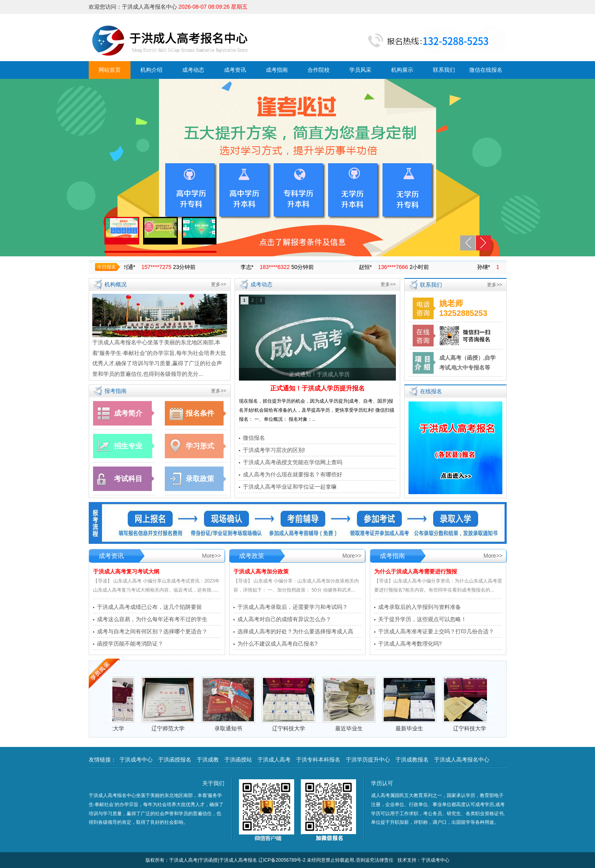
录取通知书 (233, 728)
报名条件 (200, 413)
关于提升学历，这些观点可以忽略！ (422, 619)
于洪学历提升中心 (368, 760)
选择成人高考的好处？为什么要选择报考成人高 (295, 631)
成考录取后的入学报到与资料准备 (420, 607)
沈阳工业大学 (112, 728)
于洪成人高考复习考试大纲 (126, 571)
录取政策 (200, 479)
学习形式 (200, 446)
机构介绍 (151, 70)
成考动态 (193, 70)
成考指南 (277, 70)
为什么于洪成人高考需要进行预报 (416, 571)
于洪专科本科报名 (318, 760)
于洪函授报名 (175, 760)
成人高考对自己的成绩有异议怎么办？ (284, 619)
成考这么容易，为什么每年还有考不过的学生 (152, 619)
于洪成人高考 (274, 760)
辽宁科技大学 (293, 728)
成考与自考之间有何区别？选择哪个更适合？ (152, 631)
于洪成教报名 (412, 760)
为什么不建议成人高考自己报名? (278, 644)
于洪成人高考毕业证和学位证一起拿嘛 (290, 487)
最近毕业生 (354, 728)
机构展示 (402, 70)
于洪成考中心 (136, 760)
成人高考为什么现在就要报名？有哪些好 (293, 474)
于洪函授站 (238, 760)
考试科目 (128, 479)
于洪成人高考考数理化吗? (410, 644)
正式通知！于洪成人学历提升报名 (317, 388)
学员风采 (360, 70)
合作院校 (319, 70)
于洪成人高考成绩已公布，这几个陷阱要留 (149, 607)
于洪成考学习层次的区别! (274, 450)
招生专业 (128, 446)
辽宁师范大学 (173, 728)
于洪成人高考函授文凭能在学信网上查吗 (293, 462)
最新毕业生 (414, 728)
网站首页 (110, 70)
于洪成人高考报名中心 (462, 760)
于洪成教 (208, 760)
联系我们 (444, 70)
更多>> (218, 284)
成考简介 (128, 413)
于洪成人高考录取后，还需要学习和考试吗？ (293, 607)
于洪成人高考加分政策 (261, 571)
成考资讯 (235, 70)
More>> (211, 556)
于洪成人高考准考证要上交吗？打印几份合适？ (436, 631)
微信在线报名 (486, 70)
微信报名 (254, 438)
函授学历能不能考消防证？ (130, 644)
